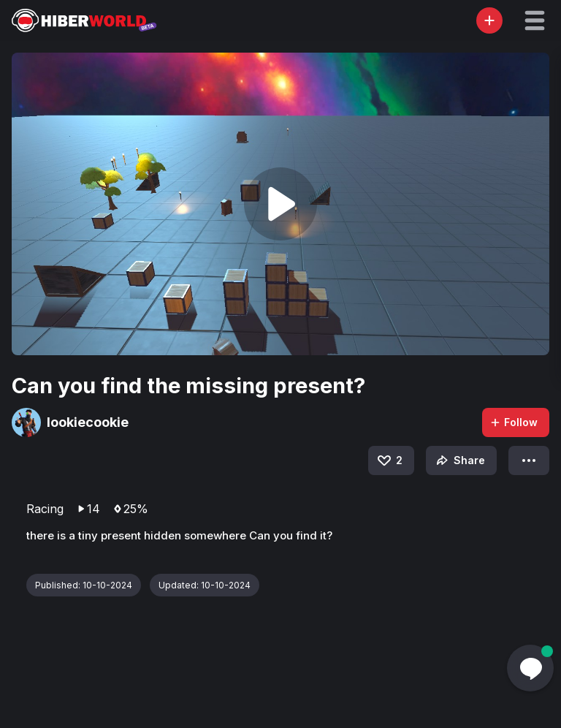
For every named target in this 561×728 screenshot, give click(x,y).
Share (459, 460)
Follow (514, 422)
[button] (535, 20)
